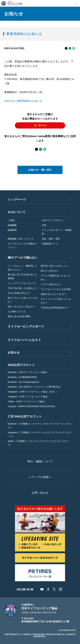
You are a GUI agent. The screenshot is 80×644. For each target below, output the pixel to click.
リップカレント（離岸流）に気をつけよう (23, 268)
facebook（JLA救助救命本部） (23, 377)
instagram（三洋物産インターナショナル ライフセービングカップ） (39, 434)
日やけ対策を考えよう (19, 293)
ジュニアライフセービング (22, 283)
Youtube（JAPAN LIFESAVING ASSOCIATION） (32, 406)
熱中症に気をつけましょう (55, 266)
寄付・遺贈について (40, 461)
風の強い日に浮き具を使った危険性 (23, 276)
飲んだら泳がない (50, 271)
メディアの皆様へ (40, 477)
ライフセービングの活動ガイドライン (23, 246)
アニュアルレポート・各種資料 (57, 232)
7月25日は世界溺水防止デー (55, 308)
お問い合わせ (40, 493)
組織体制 (12, 230)
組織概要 (12, 225)
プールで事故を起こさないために (56, 277)
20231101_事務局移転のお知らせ (23, 101)
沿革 (44, 225)
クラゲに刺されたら (51, 284)
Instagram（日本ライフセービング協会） (29, 397)
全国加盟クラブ (50, 244)
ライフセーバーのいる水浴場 (56, 289)
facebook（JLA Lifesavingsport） (24, 382)
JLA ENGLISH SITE (67, 630)
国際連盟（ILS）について (21, 239)
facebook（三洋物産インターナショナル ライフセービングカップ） (40, 426)
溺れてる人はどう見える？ (22, 307)
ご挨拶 (11, 220)
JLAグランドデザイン (53, 220)
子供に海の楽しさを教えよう (23, 288)
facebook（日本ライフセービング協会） (28, 372)
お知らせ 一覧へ (40, 170)
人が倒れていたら (17, 311)
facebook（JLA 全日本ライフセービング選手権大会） (35, 387)
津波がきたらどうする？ (53, 294)
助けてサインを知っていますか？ (23, 300)
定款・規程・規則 (51, 239)
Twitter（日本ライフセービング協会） (27, 401)
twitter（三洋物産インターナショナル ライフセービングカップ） (39, 443)
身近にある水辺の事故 (19, 316)
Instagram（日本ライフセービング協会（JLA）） (33, 392)
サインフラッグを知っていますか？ (56, 301)
